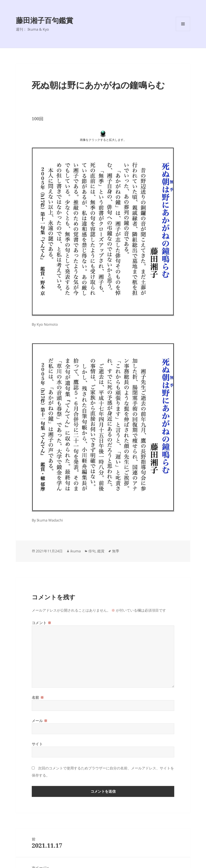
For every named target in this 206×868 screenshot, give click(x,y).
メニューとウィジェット (183, 31)
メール (40, 721)
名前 (38, 697)
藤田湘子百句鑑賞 (45, 20)
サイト (37, 744)
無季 (116, 551)
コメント (42, 623)
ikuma (75, 551)
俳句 (92, 551)
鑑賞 (101, 551)
